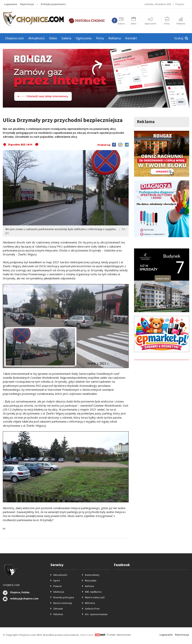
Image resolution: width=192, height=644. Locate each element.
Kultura (89, 586)
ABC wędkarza (93, 592)
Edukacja (59, 592)
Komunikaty (92, 575)
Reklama (115, 38)
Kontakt (131, 38)
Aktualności (60, 575)
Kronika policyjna (63, 597)
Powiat (57, 586)
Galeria (66, 38)
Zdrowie (58, 609)
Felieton (58, 614)
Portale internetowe (118, 635)
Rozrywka (91, 580)
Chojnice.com (14, 38)
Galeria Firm (92, 609)
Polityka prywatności (53, 4)
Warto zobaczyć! (95, 597)
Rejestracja (27, 4)
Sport (57, 580)
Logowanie (11, 4)
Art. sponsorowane (96, 614)
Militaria (90, 603)
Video (53, 38)
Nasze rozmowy (62, 603)
